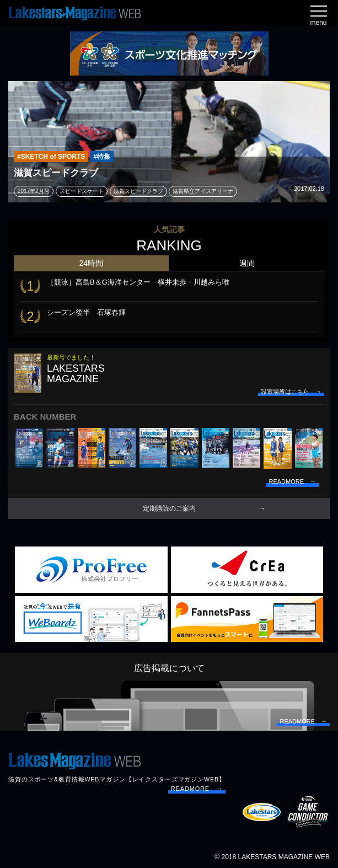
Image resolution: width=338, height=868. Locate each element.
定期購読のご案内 (169, 508)
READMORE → (197, 789)
